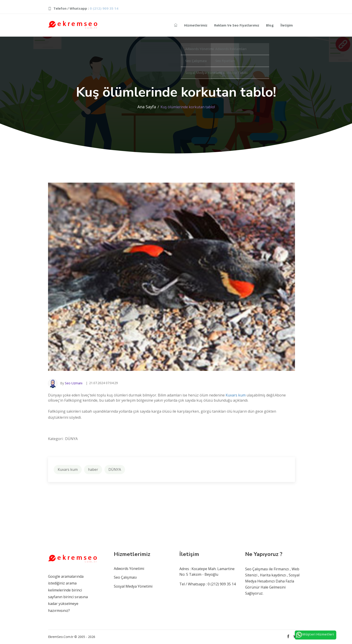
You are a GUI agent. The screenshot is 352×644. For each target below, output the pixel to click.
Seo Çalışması (125, 577)
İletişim (287, 25)
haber (93, 469)
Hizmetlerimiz (196, 25)
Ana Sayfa (147, 107)
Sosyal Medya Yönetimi (133, 586)
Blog (270, 25)
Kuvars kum (236, 395)
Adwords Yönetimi (129, 569)
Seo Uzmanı (74, 383)
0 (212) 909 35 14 (104, 8)
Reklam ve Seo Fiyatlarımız (237, 25)
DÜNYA (115, 469)
